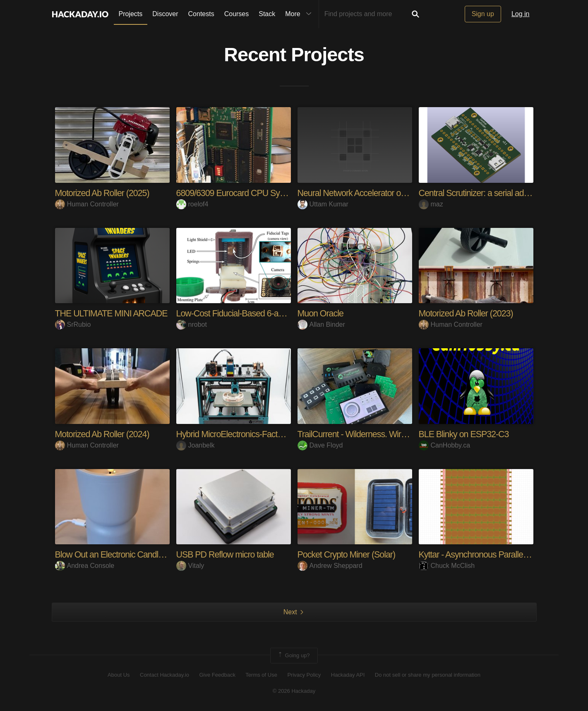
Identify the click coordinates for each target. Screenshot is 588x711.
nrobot (192, 324)
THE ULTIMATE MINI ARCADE (113, 313)
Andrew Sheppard (330, 566)
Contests (201, 14)
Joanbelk (196, 445)
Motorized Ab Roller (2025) (104, 193)
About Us (119, 675)
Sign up (483, 14)
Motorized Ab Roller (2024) (104, 434)
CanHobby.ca (445, 445)
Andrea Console (85, 566)
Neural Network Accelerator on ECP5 (365, 193)
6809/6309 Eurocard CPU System (239, 193)
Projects (131, 14)
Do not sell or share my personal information (428, 675)
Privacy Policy (304, 675)
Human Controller (87, 204)
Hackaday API (348, 675)
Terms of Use (261, 675)
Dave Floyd (320, 445)
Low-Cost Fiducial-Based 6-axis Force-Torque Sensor (274, 313)
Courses (237, 14)
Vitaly (190, 566)
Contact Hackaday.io (164, 675)
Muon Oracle (321, 313)
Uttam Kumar (323, 204)
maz (431, 204)
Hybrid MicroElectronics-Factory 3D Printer (254, 434)
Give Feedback (217, 675)
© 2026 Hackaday (294, 691)
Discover (165, 14)
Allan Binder (321, 324)
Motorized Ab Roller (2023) (468, 313)
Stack (267, 14)
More (300, 14)
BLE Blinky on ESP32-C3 (465, 434)
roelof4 (192, 204)
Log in (521, 14)
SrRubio (73, 324)
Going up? (293, 655)
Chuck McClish (447, 566)
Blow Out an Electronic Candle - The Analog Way (144, 554)
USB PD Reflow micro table (227, 554)
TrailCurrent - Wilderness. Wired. (357, 434)
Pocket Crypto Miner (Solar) (348, 554)
